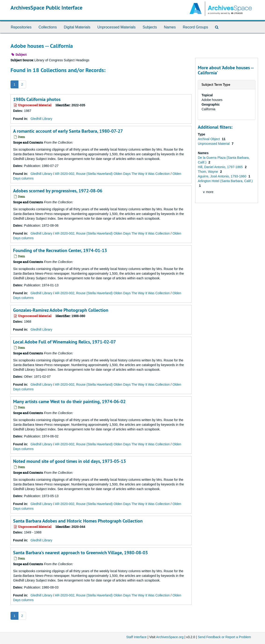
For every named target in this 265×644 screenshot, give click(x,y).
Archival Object (209, 139)
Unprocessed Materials (117, 27)
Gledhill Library (41, 119)
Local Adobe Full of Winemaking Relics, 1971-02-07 (64, 342)
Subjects (150, 27)
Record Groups (196, 27)
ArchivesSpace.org (170, 637)
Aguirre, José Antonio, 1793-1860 (223, 176)
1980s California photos (37, 99)
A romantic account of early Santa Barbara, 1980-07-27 (68, 131)
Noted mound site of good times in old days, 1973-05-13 (69, 461)
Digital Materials (77, 27)
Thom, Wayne (208, 172)
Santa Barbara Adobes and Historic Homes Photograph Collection (78, 521)
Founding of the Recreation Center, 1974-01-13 (60, 250)
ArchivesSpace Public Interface (46, 8)
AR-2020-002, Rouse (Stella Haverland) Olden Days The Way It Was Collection (112, 174)
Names (170, 27)
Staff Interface (136, 637)
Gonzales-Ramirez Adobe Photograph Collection (61, 310)
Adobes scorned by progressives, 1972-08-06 (58, 191)
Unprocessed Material (214, 144)
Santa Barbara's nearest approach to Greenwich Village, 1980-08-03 (80, 553)
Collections (48, 27)
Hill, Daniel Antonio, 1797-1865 (221, 167)
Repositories (21, 27)
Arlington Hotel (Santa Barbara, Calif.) (225, 181)
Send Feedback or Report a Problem (224, 637)
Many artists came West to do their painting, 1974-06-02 (69, 402)
